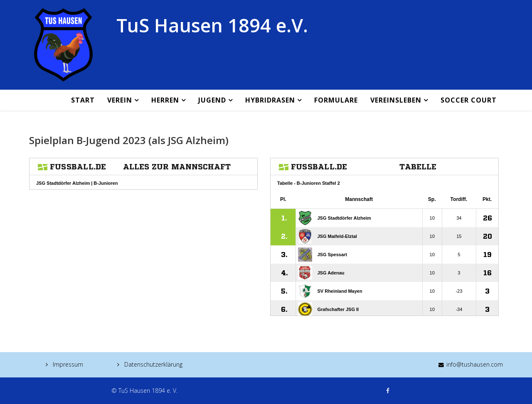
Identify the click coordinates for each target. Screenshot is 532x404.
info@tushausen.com (475, 364)
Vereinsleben (396, 100)
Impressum (67, 364)
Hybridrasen (270, 100)
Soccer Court (469, 100)
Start (83, 100)
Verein (120, 100)
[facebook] (388, 391)
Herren (165, 100)
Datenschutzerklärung (153, 364)
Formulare (336, 100)
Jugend (212, 100)
